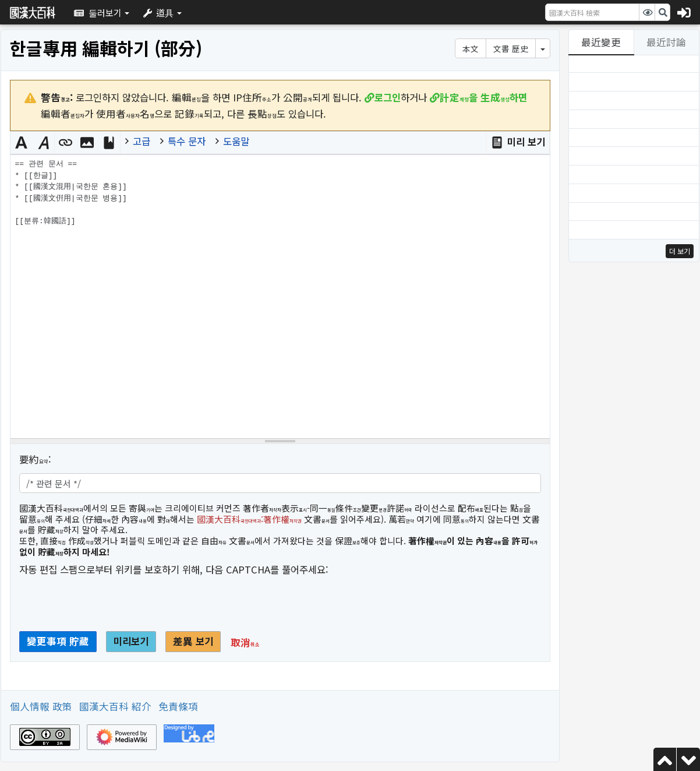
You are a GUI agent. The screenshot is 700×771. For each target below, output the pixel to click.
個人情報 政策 (41, 706)
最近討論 (666, 42)
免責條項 (178, 706)
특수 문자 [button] (187, 141)
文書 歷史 (511, 48)
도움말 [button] (236, 141)
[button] (102, 12)
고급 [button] (142, 141)
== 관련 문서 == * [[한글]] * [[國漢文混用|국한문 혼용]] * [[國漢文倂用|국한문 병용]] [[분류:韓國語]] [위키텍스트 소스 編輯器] (280, 297)
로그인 (388, 97)
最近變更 (601, 42)
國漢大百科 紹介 (115, 706)
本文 (471, 48)
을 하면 (483, 97)
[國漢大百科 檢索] (592, 12)
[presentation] (108, 608)
